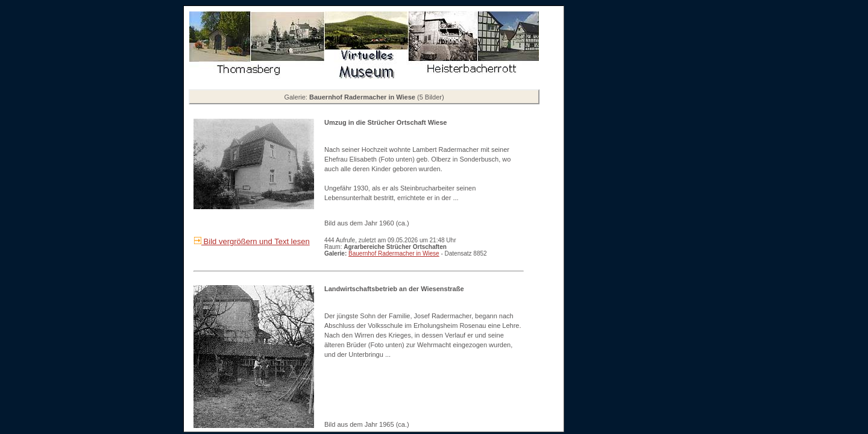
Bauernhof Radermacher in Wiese (394, 253)
